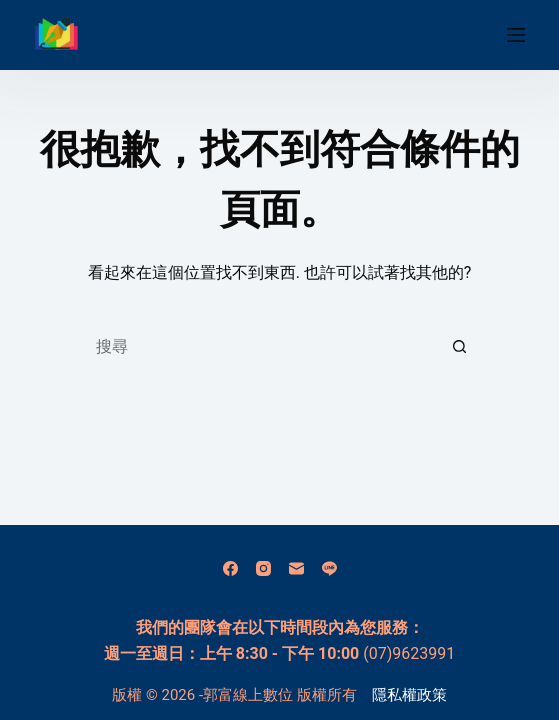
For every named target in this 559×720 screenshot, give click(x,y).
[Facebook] (230, 568)
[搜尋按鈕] (460, 346)
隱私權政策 (409, 695)
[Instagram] (263, 568)
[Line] (329, 568)
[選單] (516, 35)
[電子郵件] (296, 568)
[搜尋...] (260, 346)
